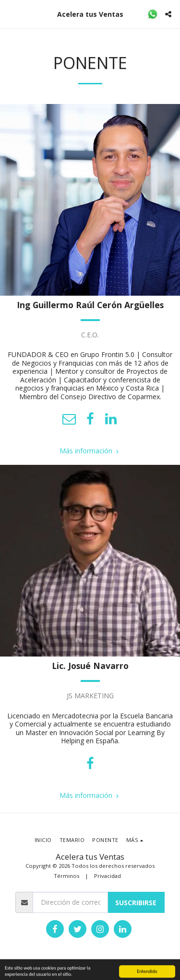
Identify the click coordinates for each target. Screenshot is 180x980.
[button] (11, 14)
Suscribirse (136, 903)
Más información (90, 451)
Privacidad (108, 876)
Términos (66, 876)
